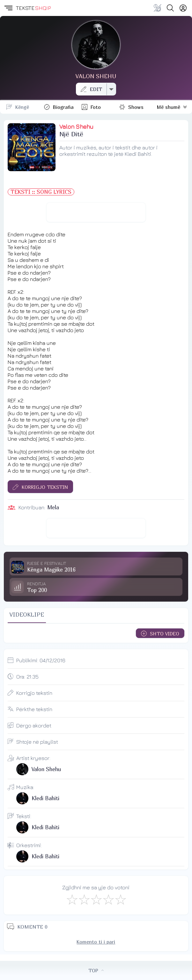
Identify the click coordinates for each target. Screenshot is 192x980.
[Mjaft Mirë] (108, 899)
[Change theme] (158, 8)
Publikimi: (41, 660)
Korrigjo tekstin (34, 693)
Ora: (27, 677)
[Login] (183, 8)
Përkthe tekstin (34, 709)
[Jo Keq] (84, 899)
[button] (8, 8)
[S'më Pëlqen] (72, 899)
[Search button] (170, 8)
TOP (96, 970)
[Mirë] (96, 899)
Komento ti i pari (96, 942)
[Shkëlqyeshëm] (120, 899)
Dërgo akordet (34, 726)
